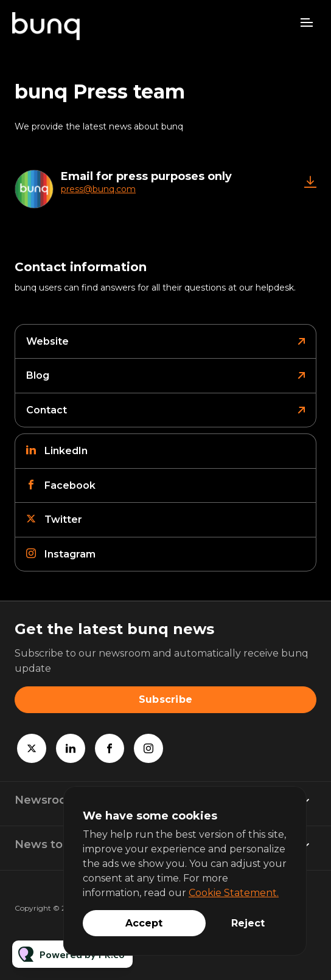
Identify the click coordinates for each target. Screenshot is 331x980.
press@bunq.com (98, 189)
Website (47, 341)
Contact (47, 410)
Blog (38, 375)
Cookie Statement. (234, 893)
